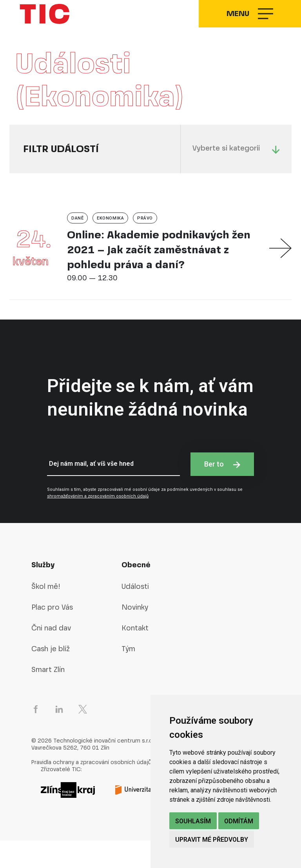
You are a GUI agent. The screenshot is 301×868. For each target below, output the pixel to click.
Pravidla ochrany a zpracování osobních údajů (91, 790)
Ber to (222, 491)
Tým (128, 676)
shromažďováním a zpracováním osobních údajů (98, 524)
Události (135, 614)
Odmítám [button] (239, 821)
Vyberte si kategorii (236, 176)
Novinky (135, 635)
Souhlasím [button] (193, 821)
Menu (246, 28)
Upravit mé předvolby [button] (212, 840)
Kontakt (135, 655)
